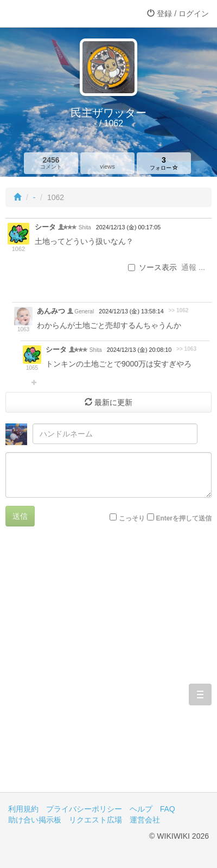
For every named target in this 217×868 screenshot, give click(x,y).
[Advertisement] (108, 667)
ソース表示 (152, 267)
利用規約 (23, 809)
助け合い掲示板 (35, 820)
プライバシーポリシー (84, 809)
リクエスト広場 (95, 820)
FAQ (168, 809)
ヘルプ (141, 809)
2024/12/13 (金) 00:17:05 (128, 227)
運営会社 (145, 820)
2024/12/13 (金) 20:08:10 (139, 350)
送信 (20, 516)
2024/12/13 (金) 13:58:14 (131, 311)
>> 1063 (186, 349)
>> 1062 (178, 310)
